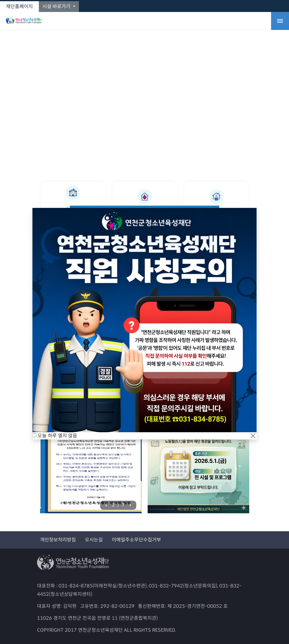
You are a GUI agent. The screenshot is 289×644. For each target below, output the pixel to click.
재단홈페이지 (19, 6)
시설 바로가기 (57, 6)
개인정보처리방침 (58, 540)
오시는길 (94, 540)
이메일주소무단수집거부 (136, 540)
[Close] (253, 436)
